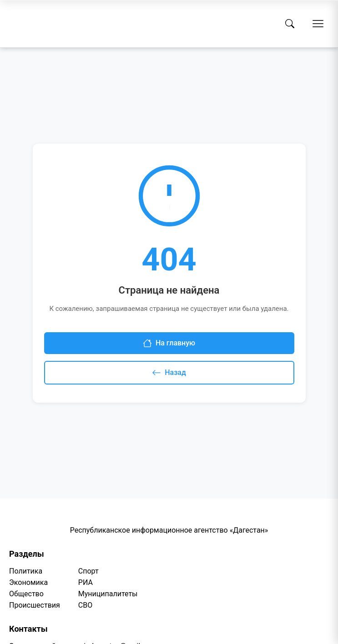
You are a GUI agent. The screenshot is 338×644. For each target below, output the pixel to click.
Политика (26, 571)
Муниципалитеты (108, 594)
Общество (26, 594)
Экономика (28, 582)
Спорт (88, 571)
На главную (169, 343)
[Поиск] (290, 24)
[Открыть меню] (318, 24)
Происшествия (35, 605)
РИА (86, 582)
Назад (169, 373)
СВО (85, 605)
